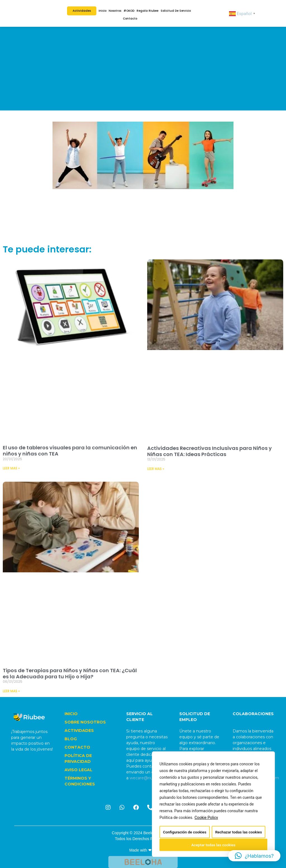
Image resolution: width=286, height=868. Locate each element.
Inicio (103, 11)
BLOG (71, 739)
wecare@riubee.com (150, 778)
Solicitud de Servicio (176, 11)
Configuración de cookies (184, 833)
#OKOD (129, 11)
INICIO (71, 714)
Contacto (130, 19)
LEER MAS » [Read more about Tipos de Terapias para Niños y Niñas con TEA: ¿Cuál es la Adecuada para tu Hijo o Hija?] (11, 691)
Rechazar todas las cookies (238, 833)
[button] (254, 856)
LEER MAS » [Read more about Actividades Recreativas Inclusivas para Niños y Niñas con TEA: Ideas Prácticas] (156, 469)
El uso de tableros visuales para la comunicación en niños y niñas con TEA (70, 451)
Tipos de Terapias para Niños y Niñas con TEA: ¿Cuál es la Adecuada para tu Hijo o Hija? (70, 673)
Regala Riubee (147, 11)
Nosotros (115, 11)
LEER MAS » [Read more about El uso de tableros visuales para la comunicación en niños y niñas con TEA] (11, 468)
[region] (213, 805)
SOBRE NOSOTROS (85, 722)
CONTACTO (77, 747)
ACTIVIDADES (79, 730)
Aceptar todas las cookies (213, 845)
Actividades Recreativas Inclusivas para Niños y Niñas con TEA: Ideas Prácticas (209, 451)
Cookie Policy (206, 819)
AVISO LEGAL (78, 770)
